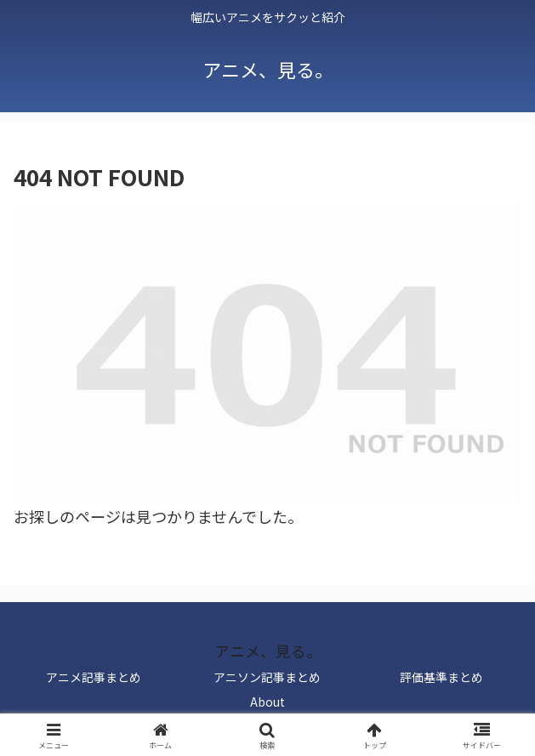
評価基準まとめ (441, 677)
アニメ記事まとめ (94, 677)
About (267, 702)
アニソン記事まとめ (267, 677)
